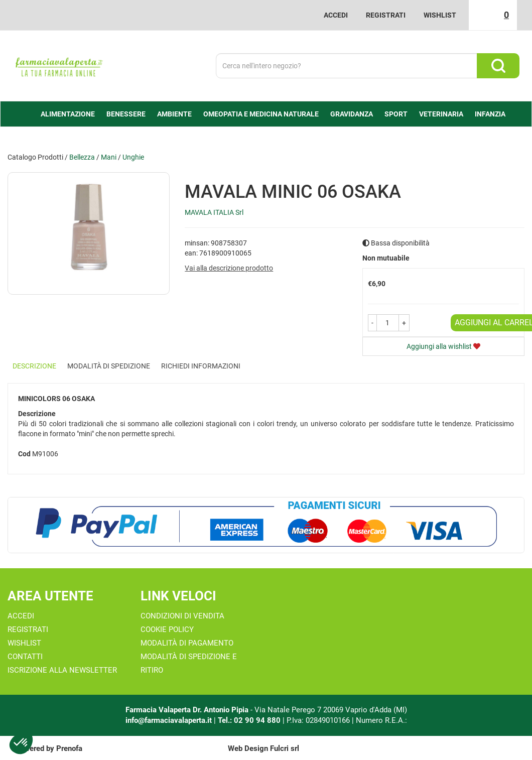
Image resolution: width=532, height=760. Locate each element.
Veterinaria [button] (441, 114)
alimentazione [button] (68, 114)
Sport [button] (396, 114)
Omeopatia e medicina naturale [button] (261, 114)
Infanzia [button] (490, 114)
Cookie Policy (167, 629)
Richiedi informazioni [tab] (201, 366)
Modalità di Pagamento (187, 643)
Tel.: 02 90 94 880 (250, 720)
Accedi (336, 15)
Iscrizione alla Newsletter (62, 670)
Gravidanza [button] (352, 114)
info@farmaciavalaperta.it (169, 720)
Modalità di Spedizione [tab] (109, 366)
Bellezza (82, 157)
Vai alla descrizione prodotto (229, 268)
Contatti (25, 657)
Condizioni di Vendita (182, 616)
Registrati (386, 15)
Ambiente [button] (174, 114)
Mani (109, 157)
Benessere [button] (126, 114)
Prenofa (69, 748)
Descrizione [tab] (34, 366)
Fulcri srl (285, 748)
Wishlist (440, 15)
